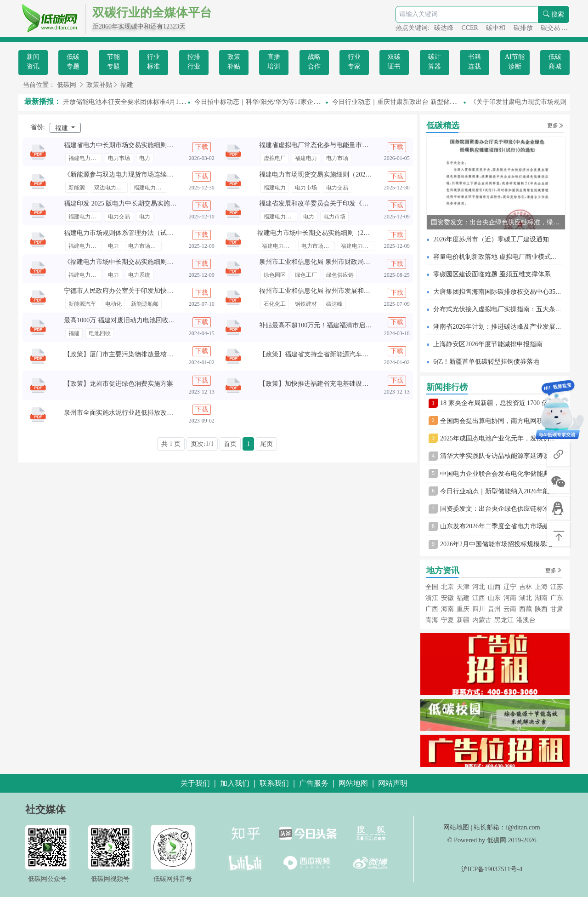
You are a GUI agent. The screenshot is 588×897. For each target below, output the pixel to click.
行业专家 (354, 62)
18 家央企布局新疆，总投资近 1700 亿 (494, 403)
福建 (127, 85)
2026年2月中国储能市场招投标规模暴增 (496, 544)
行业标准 (153, 62)
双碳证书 (394, 62)
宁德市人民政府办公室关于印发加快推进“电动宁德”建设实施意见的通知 (166, 291)
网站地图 (456, 827)
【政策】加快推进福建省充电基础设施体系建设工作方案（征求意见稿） (362, 384)
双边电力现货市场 (111, 188)
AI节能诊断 (515, 62)
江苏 (557, 587)
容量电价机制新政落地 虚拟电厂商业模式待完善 (502, 257)
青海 (432, 620)
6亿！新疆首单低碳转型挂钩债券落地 (486, 362)
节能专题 (113, 62)
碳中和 (497, 28)
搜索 (554, 14)
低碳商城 (555, 62)
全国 (432, 587)
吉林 (526, 587)
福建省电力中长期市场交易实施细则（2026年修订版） (141, 145)
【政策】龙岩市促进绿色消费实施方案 (119, 384)
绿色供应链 (340, 275)
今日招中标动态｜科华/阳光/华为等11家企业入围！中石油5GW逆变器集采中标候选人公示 (324, 102)
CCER (470, 28)
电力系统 (139, 275)
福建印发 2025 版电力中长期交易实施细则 (123, 203)
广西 (432, 609)
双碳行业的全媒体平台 (152, 13)
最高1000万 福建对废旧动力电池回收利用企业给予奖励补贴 (148, 320)
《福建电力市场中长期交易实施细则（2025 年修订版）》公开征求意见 (164, 262)
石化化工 (275, 304)
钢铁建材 (306, 304)
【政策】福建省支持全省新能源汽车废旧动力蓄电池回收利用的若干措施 (362, 354)
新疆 (463, 620)
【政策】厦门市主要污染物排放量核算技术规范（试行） (144, 354)
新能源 (77, 188)
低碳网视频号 (110, 879)
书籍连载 (475, 62)
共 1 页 (171, 444)
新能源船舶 (145, 304)
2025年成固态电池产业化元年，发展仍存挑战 (504, 438)
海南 (447, 609)
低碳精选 (443, 126)
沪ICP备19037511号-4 (492, 869)
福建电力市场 (150, 188)
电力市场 (119, 158)
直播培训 (274, 62)
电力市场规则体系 (145, 246)
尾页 (266, 444)
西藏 (526, 609)
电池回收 (100, 333)
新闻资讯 (33, 62)
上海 (541, 587)
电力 (145, 158)
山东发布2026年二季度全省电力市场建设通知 (504, 526)
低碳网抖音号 (173, 879)
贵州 (494, 609)
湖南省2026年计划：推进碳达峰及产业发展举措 (501, 327)
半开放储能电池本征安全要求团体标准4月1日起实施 (133, 102)
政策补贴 (234, 62)
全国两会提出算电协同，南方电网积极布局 (501, 421)
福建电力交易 (85, 158)
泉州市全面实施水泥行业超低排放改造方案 (125, 413)
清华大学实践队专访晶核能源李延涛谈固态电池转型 (514, 456)
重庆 (463, 609)
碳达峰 (445, 28)
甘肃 (557, 609)
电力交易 (337, 188)
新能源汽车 (82, 304)
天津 (463, 587)
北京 (447, 587)
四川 (479, 609)
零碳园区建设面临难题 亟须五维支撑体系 (492, 274)
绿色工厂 (306, 275)
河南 (510, 598)
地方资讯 (443, 571)
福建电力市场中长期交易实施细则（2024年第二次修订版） (341, 233)
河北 (479, 587)
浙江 (432, 598)
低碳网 (67, 85)
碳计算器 (435, 62)
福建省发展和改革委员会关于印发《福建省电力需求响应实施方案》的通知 (365, 203)
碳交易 (551, 28)
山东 (494, 598)
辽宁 (510, 587)
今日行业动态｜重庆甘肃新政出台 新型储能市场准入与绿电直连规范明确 (438, 102)
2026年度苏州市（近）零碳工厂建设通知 (491, 239)
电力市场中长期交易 (318, 246)
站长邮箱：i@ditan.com (507, 827)
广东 (557, 598)
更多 (555, 126)
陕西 (541, 609)
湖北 (526, 598)
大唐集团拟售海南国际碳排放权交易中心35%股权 (503, 292)
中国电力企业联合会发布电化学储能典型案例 (504, 474)
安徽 (447, 598)
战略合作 (314, 62)
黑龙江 (504, 620)
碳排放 (524, 28)
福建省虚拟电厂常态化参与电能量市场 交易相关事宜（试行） (347, 145)
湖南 (541, 598)
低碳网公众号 (47, 879)
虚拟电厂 (275, 158)
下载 (202, 147)
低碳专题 (73, 62)
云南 (510, 609)
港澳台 (526, 620)
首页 (230, 444)
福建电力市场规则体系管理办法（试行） (122, 233)
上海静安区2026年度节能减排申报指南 (488, 344)
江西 (479, 598)
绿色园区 (275, 275)
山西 (494, 587)
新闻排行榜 (447, 387)
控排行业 (194, 62)
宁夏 (447, 620)
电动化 (113, 304)
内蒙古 (482, 620)
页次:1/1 (202, 444)
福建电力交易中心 (358, 246)
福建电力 (306, 158)
